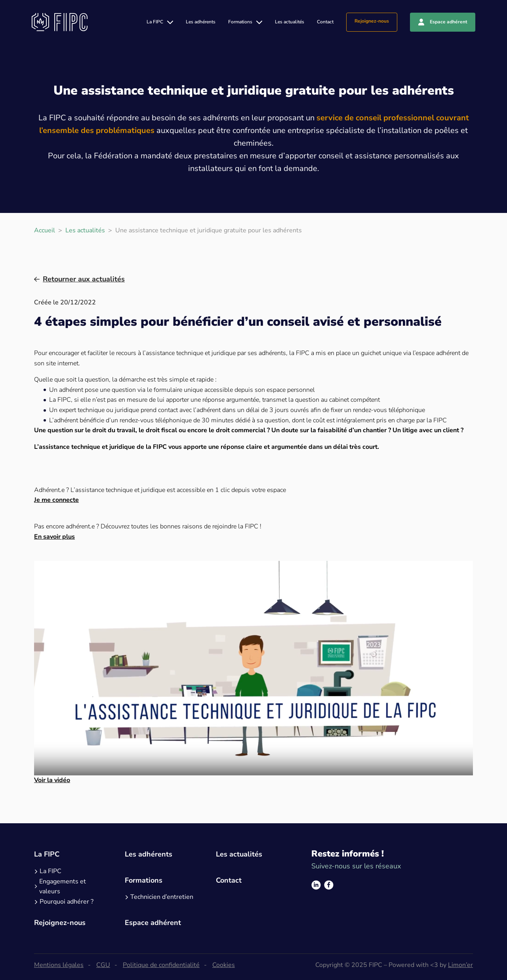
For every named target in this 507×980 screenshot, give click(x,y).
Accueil (45, 230)
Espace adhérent (449, 22)
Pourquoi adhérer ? (67, 902)
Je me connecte (56, 500)
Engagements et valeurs (63, 887)
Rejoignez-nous (372, 21)
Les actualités (290, 22)
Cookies (224, 965)
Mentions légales (59, 965)
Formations (240, 22)
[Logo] (60, 22)
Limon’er (460, 965)
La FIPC (155, 22)
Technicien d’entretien (162, 897)
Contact (325, 22)
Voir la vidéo (52, 780)
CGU (103, 965)
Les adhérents (201, 22)
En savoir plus (54, 537)
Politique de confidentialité (161, 965)
